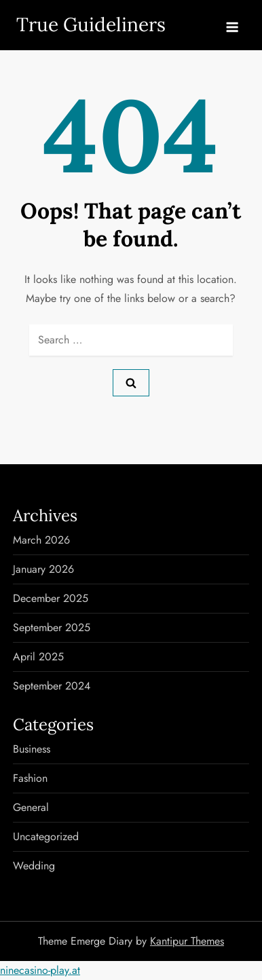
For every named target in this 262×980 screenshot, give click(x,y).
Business (32, 749)
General (31, 807)
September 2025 (52, 627)
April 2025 (38, 657)
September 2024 (52, 686)
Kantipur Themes (187, 941)
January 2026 (43, 569)
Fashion (30, 778)
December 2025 (51, 598)
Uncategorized (46, 836)
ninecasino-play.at (40, 970)
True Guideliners (91, 24)
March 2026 (41, 540)
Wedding (34, 866)
